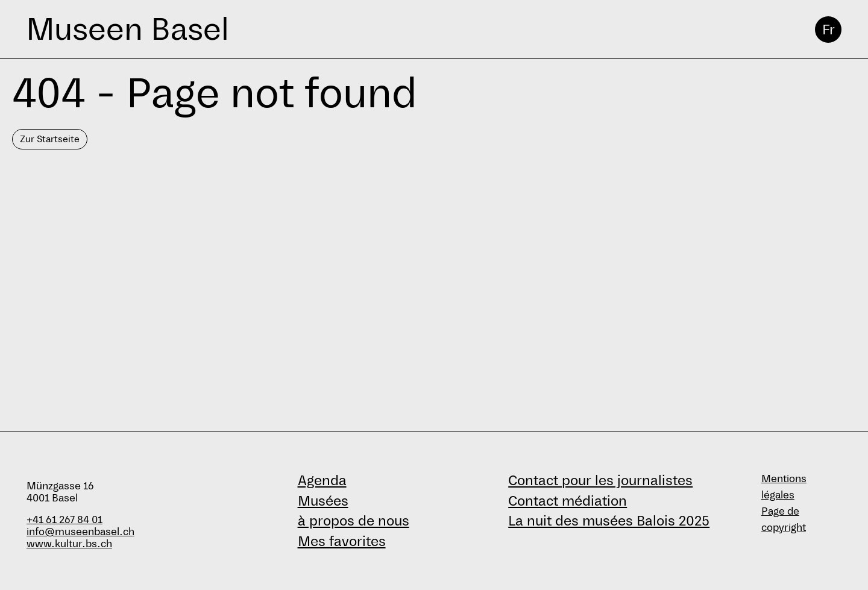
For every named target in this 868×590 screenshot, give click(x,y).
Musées (323, 501)
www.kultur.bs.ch (69, 544)
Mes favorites (342, 541)
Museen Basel (127, 29)
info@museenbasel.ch (80, 532)
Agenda (322, 480)
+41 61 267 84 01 (64, 520)
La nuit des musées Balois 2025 (609, 521)
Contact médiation (568, 501)
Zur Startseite (50, 139)
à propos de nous (354, 521)
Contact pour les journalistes (600, 480)
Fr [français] (829, 30)
